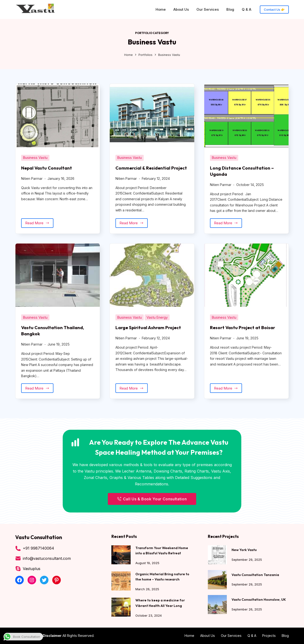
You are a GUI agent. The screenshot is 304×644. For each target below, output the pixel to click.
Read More (39, 230)
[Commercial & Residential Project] (152, 115)
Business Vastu (35, 158)
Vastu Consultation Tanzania (255, 575)
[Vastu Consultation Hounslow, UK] (217, 605)
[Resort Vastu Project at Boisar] (246, 281)
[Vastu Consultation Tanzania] (217, 580)
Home (161, 9)
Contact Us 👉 (274, 10)
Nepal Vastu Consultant (47, 168)
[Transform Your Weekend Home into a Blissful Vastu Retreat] (121, 555)
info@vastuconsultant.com (47, 559)
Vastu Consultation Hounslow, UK (259, 600)
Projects (269, 636)
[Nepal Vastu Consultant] (58, 115)
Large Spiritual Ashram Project (150, 333)
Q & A (247, 9)
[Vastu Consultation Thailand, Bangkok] (58, 281)
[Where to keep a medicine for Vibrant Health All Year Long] (121, 607)
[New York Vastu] (217, 555)
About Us (181, 9)
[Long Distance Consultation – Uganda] (246, 115)
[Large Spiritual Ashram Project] (152, 281)
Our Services (208, 9)
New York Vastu (244, 550)
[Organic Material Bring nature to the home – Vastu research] (121, 581)
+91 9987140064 (38, 549)
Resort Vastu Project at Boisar (244, 333)
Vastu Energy (157, 323)
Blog (230, 9)
